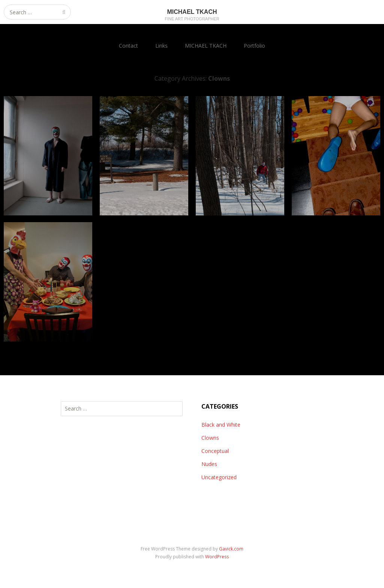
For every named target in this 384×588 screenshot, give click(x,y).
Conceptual (215, 451)
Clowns (210, 438)
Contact (128, 46)
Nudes (209, 464)
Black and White (221, 425)
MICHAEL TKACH (206, 46)
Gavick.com (231, 549)
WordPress (217, 557)
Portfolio (254, 46)
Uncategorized (219, 477)
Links (161, 46)
